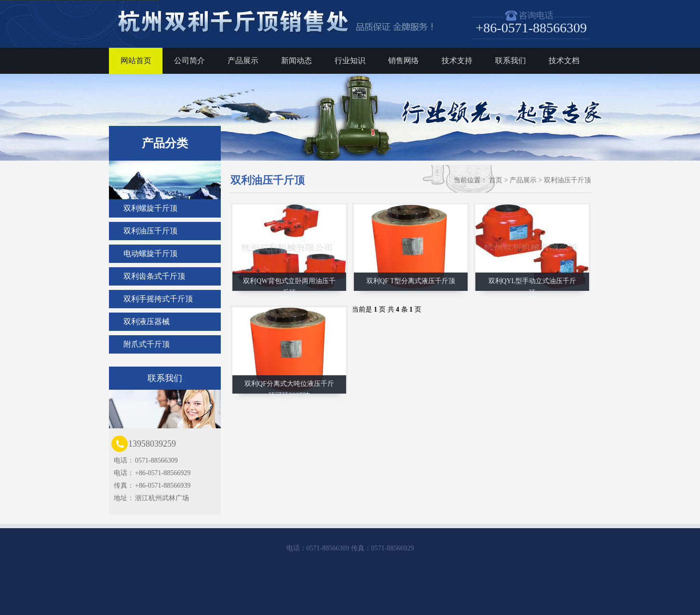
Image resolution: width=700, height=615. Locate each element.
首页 (496, 180)
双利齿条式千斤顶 (154, 276)
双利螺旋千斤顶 (150, 208)
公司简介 (189, 61)
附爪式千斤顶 (147, 344)
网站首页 (136, 61)
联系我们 (511, 61)
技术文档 (564, 61)
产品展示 (243, 61)
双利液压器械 (147, 321)
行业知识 (350, 61)
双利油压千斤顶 (150, 231)
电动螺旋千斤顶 (150, 253)
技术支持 (457, 61)
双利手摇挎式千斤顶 (158, 299)
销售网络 (404, 61)
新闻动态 (296, 61)
